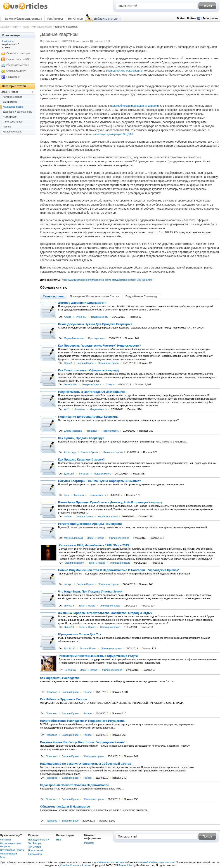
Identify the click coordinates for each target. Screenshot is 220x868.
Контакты (5, 840)
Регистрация (210, 18)
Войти (181, 18)
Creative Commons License (75, 865)
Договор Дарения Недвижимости (82, 303)
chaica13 (69, 606)
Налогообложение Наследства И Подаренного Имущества (82, 721)
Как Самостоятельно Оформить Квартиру (89, 370)
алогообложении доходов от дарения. (136, 106)
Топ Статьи (75, 19)
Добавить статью (106, 19)
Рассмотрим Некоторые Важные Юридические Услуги (98, 656)
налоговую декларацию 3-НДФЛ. (113, 134)
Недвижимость (100, 317)
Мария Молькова (74, 338)
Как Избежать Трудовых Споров (64, 699)
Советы (110, 384)
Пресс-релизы (96, 338)
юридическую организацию (125, 71)
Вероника (70, 670)
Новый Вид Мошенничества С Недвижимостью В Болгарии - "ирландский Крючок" (119, 570)
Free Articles (125, 865)
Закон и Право (21, 27)
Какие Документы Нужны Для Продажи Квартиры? (95, 324)
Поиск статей (36, 850)
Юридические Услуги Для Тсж (80, 634)
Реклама (89, 843)
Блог (3, 857)
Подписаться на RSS (18, 59)
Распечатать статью (18, 65)
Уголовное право (12, 132)
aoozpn (68, 584)
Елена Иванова (73, 431)
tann (66, 495)
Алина (68, 317)
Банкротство (10, 102)
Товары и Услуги (92, 384)
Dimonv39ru (71, 384)
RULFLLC (70, 648)
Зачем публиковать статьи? (23, 19)
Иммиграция (10, 117)
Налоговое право (13, 122)
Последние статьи (39, 840)
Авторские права (12, 97)
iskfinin (68, 516)
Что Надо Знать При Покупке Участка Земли (90, 592)
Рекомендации (8, 854)
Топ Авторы (55, 19)
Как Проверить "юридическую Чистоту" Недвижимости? (99, 346)
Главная (5, 27)
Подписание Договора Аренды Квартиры (88, 417)
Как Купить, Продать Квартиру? (81, 438)
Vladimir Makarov (74, 563)
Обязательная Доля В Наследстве (65, 807)
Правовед (52, 692)
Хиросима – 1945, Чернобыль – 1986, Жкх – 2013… (95, 545)
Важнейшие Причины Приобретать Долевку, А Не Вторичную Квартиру (110, 502)
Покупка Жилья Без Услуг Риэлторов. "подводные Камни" (83, 742)
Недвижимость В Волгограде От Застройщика (92, 392)
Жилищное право (42, 27)
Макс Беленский (73, 538)
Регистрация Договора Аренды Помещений (90, 524)
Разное (88, 692)
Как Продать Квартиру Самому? (81, 460)
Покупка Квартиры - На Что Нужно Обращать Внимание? (100, 481)
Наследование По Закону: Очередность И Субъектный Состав (86, 764)
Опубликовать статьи (12, 850)
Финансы (81, 317)
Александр (70, 452)
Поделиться (13, 77)
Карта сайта (35, 854)
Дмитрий (69, 474)
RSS (59, 840)
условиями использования (109, 862)
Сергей (68, 363)
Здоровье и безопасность (18, 112)
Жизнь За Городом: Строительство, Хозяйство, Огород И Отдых (105, 613)
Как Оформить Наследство (60, 678)
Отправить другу (16, 71)
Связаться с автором (18, 53)
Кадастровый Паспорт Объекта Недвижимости (74, 785)
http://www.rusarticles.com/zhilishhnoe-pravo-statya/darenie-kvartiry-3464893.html (107, 280)
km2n (67, 409)
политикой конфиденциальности (155, 862)
